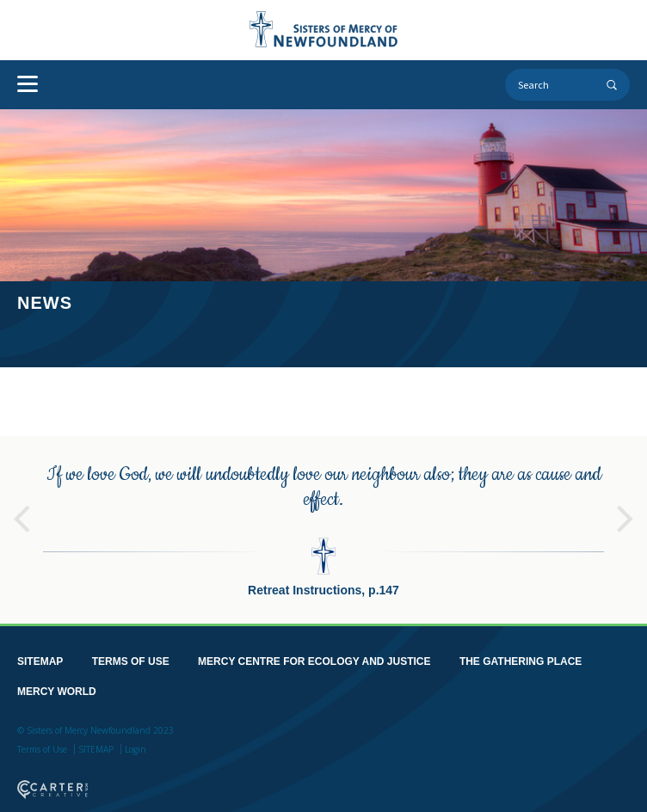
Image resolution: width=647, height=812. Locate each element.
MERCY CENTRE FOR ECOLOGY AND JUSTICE (314, 661)
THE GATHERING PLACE (521, 661)
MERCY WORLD (57, 691)
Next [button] (625, 510)
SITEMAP (40, 661)
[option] (323, 529)
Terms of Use (42, 748)
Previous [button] (22, 510)
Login (136, 748)
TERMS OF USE (131, 661)
